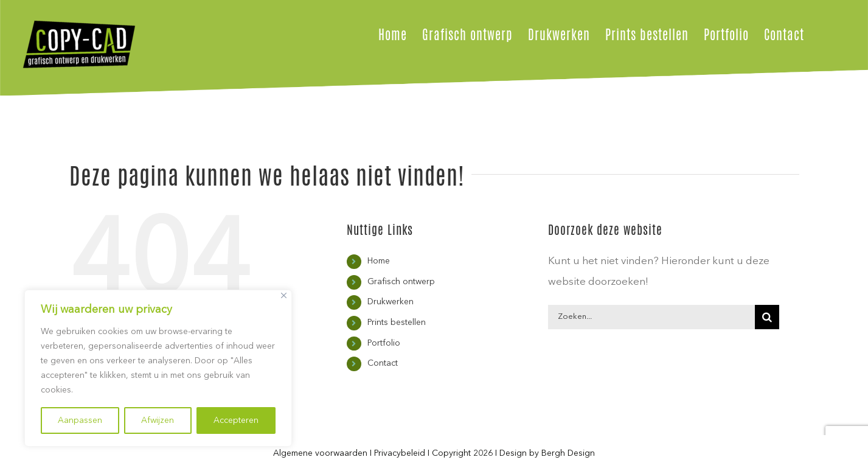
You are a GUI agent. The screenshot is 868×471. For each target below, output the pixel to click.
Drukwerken (391, 302)
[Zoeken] (767, 317)
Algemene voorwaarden (320, 453)
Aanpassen (80, 420)
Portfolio (384, 343)
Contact (383, 363)
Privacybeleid (400, 453)
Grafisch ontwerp (401, 282)
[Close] (284, 295)
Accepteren (236, 420)
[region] (158, 368)
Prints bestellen (397, 323)
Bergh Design (568, 453)
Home (379, 261)
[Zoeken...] (651, 317)
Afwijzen (158, 420)
